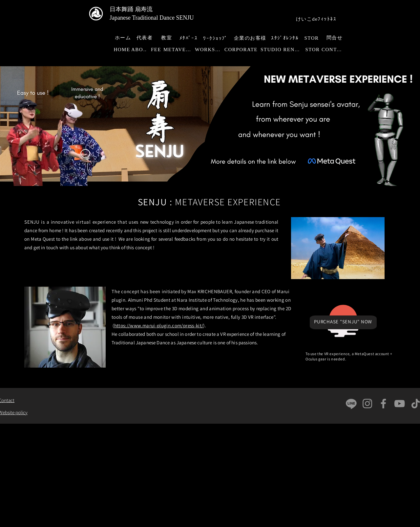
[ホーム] (124, 38)
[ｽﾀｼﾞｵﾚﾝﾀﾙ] (285, 38)
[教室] (167, 38)
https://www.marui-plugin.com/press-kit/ (159, 325)
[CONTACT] (334, 50)
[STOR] (312, 38)
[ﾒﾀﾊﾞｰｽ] (189, 38)
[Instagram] (367, 404)
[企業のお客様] (251, 38)
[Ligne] (351, 404)
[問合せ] (335, 38)
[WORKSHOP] (210, 50)
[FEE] (157, 50)
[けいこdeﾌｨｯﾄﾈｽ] (317, 19)
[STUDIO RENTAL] (282, 50)
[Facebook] (383, 404)
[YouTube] (399, 404)
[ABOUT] (141, 50)
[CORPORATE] (242, 50)
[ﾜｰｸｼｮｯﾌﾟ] (216, 39)
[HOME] (123, 50)
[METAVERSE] (179, 50)
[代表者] (145, 38)
